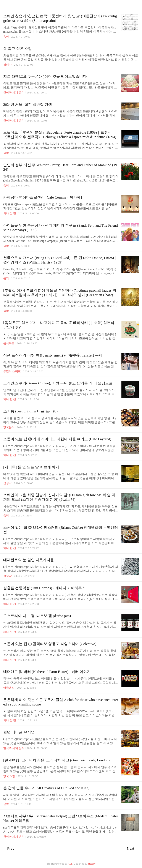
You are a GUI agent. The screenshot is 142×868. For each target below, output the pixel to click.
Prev (9, 848)
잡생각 (7, 65)
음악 (6, 37)
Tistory (92, 864)
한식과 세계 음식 (14, 92)
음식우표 (9, 343)
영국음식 (9, 427)
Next (133, 848)
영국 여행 (9, 776)
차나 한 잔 (10, 213)
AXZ (70, 864)
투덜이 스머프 (12, 371)
